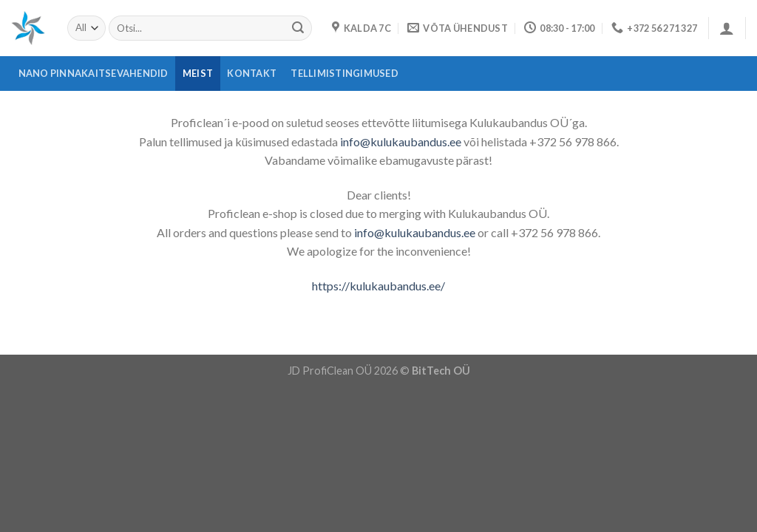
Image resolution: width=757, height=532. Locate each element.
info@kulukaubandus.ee (401, 141)
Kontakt (252, 73)
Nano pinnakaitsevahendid (94, 73)
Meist (198, 73)
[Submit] (298, 28)
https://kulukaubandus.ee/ (378, 286)
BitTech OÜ (441, 371)
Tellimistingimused (344, 73)
